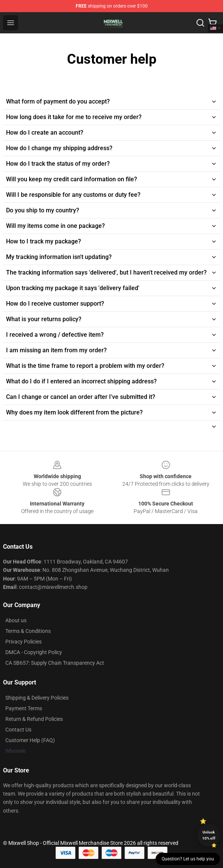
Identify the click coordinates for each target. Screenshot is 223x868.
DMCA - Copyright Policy (34, 652)
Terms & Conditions (28, 631)
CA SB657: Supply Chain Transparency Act (55, 663)
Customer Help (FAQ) (30, 740)
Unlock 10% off (209, 835)
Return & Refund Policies (34, 719)
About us (16, 620)
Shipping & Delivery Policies (37, 698)
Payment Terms (24, 708)
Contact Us (18, 730)
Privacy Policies (23, 642)
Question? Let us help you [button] (188, 859)
